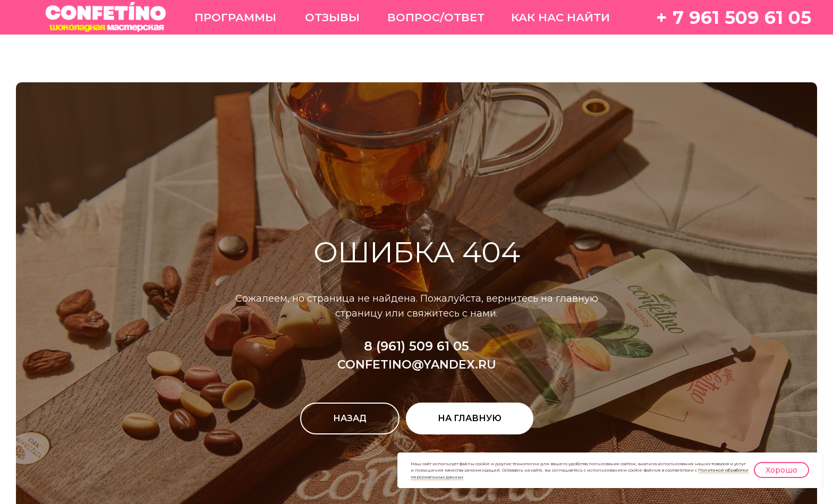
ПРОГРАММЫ (235, 17)
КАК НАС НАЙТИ (560, 17)
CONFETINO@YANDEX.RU (417, 365)
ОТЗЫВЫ (332, 17)
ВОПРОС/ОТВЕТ (436, 17)
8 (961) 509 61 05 (416, 346)
